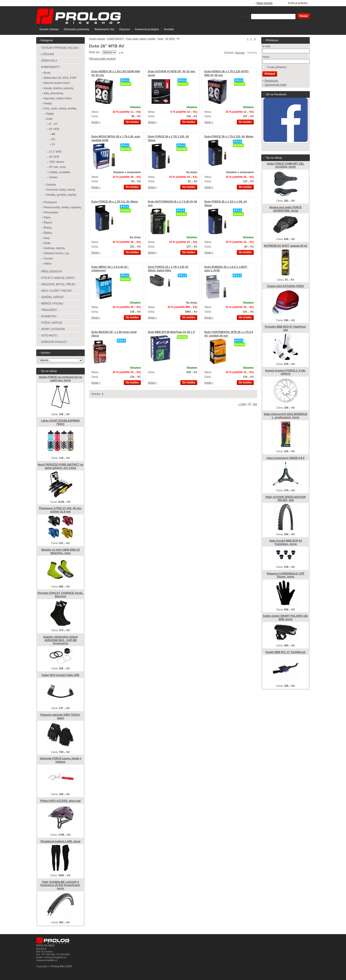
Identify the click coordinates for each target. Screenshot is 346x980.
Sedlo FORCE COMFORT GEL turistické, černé (286, 165)
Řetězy (48, 228)
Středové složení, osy (56, 253)
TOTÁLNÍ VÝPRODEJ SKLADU (60, 48)
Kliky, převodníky (54, 93)
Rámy (47, 218)
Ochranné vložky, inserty (61, 190)
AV (53, 134)
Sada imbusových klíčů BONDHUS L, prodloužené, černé (286, 416)
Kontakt (169, 29)
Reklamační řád (104, 29)
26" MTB (170, 39)
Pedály (48, 103)
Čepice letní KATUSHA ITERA (285, 286)
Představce (50, 202)
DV (54, 139)
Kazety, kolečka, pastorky (59, 88)
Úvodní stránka (49, 29)
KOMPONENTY (116, 39)
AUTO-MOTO (49, 336)
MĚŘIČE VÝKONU (52, 304)
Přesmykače (51, 212)
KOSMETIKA (49, 316)
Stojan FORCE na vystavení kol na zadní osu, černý (60, 379)
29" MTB (54, 157)
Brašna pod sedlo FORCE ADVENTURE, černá (286, 209)
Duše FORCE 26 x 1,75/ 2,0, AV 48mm (115, 202)
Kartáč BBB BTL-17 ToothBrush (285, 652)
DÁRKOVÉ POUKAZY (54, 342)
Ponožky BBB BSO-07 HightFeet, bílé (285, 328)
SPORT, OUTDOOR (53, 329)
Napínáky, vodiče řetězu (58, 98)
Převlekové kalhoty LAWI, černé (61, 841)
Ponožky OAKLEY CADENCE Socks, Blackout (60, 595)
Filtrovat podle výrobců (102, 59)
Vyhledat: (244, 16)
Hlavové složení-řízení (57, 83)
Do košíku (132, 122)
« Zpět (242, 404)
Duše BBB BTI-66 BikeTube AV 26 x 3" (172, 332)
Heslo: (266, 57)
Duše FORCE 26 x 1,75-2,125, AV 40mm (229, 137)
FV (53, 145)
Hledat (304, 16)
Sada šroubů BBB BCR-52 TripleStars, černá (286, 542)
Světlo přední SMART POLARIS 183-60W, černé (286, 618)
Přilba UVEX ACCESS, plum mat (60, 801)
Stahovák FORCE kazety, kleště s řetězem (61, 760)
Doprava (124, 29)
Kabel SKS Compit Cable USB (60, 675)
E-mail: (266, 46)
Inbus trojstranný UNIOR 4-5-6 (285, 458)
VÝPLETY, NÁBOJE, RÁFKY (58, 278)
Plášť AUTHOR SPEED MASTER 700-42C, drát (286, 499)
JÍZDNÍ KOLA (49, 61)
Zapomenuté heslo (275, 85)
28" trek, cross (57, 167)
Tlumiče (48, 259)
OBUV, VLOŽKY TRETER (56, 291)
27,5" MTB (55, 152)
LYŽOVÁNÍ (47, 54)
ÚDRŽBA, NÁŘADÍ (52, 297)
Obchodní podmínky (77, 29)
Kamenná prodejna (147, 29)
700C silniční (57, 162)
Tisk (255, 404)
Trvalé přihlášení (277, 67)
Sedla (47, 243)
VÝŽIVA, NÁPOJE (52, 323)
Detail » (96, 122)
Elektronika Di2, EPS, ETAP (60, 78)
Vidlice (48, 264)
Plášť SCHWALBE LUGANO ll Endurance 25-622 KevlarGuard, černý (60, 885)
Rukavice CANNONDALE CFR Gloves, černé (285, 575)
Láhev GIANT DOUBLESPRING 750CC (60, 422)
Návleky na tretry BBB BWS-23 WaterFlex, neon (61, 551)
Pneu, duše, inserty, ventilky (141, 39)
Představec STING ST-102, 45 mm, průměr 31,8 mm (60, 510)
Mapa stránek (265, 3)
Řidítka (48, 233)
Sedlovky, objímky (54, 248)
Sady (47, 238)
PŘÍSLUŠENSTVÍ (52, 272)
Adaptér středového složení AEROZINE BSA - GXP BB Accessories (60, 640)
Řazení (48, 223)
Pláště (50, 114)
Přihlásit (270, 74)
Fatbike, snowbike (60, 172)
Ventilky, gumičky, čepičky (61, 195)
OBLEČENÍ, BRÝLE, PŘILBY (58, 284)
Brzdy (47, 73)
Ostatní (53, 177)
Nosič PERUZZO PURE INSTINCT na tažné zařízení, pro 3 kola (60, 466)
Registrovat (271, 81)
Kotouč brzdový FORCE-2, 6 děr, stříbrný (286, 372)
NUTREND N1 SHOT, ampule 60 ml (285, 246)
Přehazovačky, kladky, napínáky (62, 207)
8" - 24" (53, 124)
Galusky (51, 185)
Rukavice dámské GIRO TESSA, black (60, 716)
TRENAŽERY (49, 310)
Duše (161, 39)
